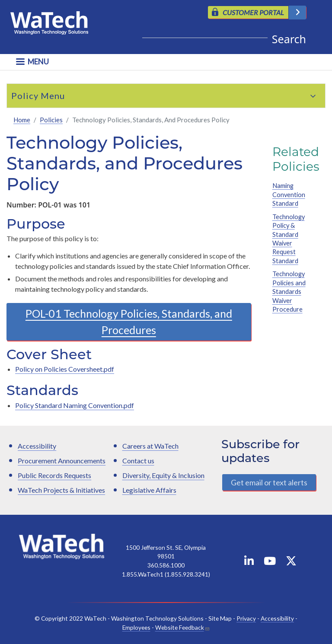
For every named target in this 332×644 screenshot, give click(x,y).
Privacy (246, 618)
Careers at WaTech (150, 446)
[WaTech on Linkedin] (249, 563)
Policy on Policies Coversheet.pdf (65, 369)
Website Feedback (180, 627)
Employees (136, 627)
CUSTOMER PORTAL (253, 12)
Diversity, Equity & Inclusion (163, 475)
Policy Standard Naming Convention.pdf (75, 405)
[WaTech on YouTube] (270, 563)
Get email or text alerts (269, 482)
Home (22, 120)
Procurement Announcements (62, 461)
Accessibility (37, 446)
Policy (25, 96)
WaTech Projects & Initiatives (61, 490)
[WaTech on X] (291, 563)
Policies (51, 120)
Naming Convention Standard (289, 194)
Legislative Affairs (149, 490)
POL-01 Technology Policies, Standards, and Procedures (129, 322)
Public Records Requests (54, 475)
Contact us (138, 461)
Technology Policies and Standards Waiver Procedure (289, 292)
